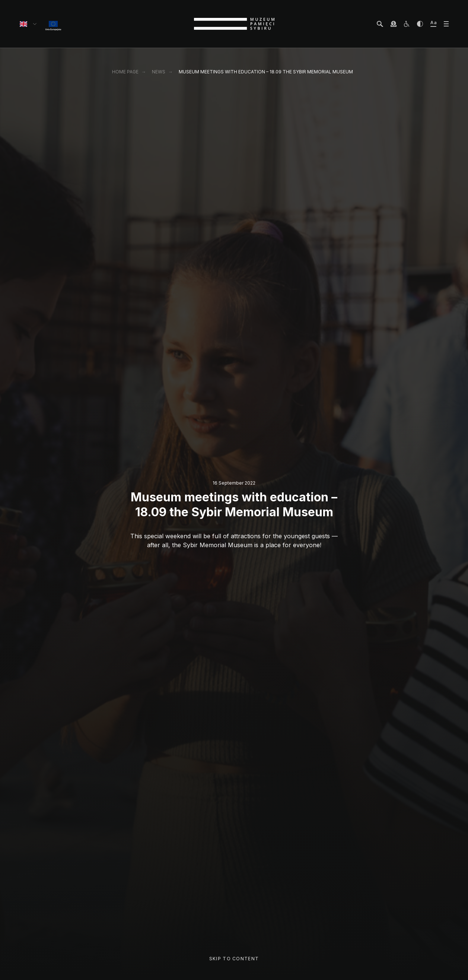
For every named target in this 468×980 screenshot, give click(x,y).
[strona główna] (234, 24)
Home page (125, 72)
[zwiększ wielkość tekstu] (433, 24)
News (159, 72)
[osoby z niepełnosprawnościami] (407, 24)
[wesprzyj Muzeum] (394, 24)
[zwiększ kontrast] (420, 24)
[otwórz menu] (446, 24)
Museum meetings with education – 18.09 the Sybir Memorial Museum (266, 72)
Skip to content (234, 959)
